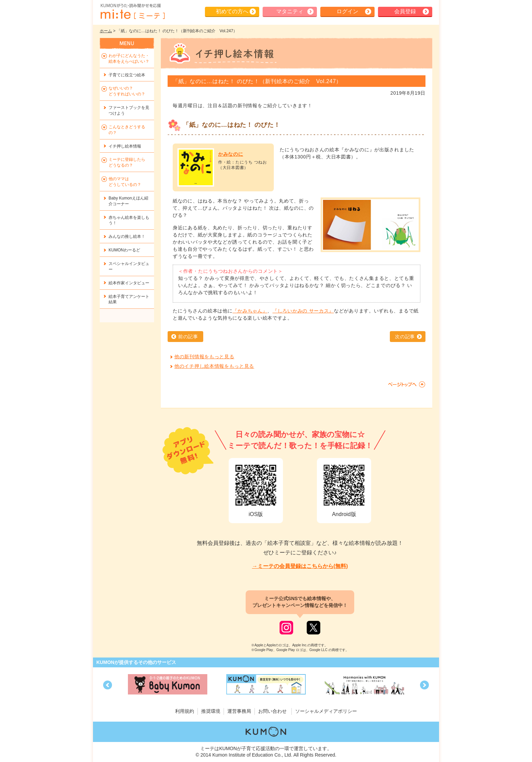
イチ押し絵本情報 (125, 146)
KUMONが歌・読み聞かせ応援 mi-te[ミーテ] (132, 12)
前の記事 (188, 337)
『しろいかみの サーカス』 (303, 311)
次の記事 (405, 337)
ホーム (106, 31)
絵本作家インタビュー (129, 283)
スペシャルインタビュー (129, 266)
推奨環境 (211, 711)
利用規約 (185, 711)
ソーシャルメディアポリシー (326, 711)
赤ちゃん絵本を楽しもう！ (129, 220)
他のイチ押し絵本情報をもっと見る (214, 366)
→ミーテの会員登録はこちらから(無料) (300, 566)
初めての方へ (232, 11)
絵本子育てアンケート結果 (129, 299)
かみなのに (231, 154)
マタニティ (290, 11)
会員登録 (405, 11)
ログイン (347, 11)
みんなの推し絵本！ (127, 236)
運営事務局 (239, 711)
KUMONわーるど (124, 250)
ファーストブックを (129, 110)
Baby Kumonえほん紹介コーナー (128, 201)
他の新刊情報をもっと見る (204, 357)
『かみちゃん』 (250, 311)
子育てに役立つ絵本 (127, 75)
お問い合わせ (272, 711)
